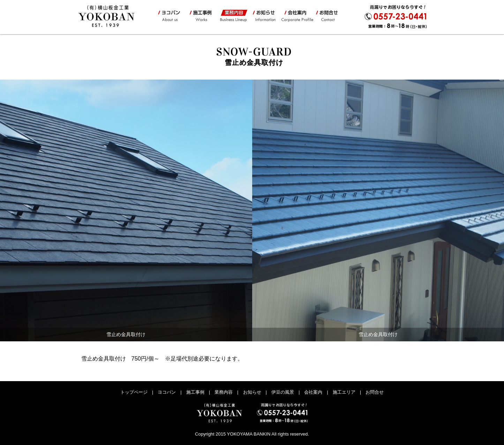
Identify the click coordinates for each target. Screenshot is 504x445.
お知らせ (264, 16)
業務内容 (233, 16)
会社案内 (297, 16)
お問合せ (329, 16)
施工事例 (200, 16)
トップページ (134, 392)
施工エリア (344, 392)
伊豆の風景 (283, 392)
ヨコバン (170, 16)
